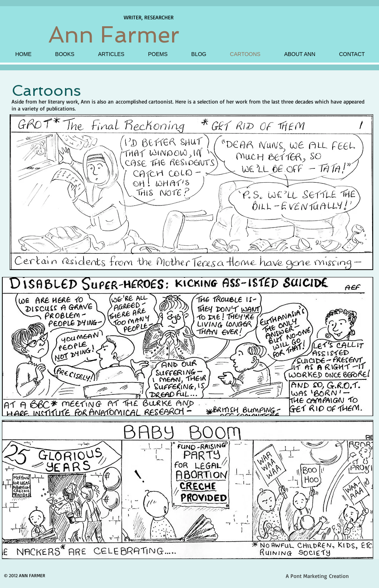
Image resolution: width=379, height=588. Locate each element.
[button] (191, 192)
